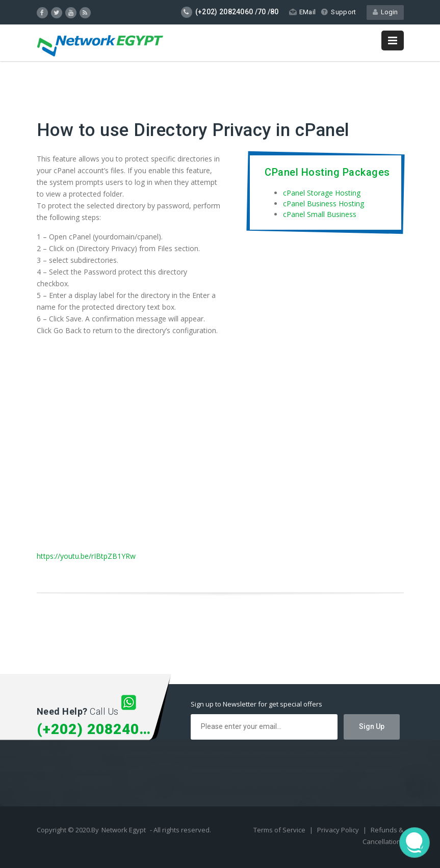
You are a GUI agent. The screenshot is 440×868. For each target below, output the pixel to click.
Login (385, 12)
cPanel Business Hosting (323, 204)
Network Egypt (124, 830)
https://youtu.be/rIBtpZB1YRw (86, 556)
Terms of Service (280, 830)
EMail (303, 12)
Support (338, 12)
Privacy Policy (339, 830)
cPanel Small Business (320, 214)
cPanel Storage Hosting (322, 193)
